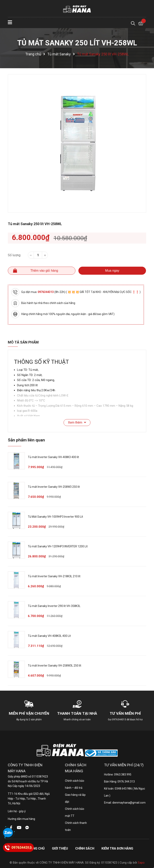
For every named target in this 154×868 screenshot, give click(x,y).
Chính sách (85, 848)
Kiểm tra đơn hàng (117, 848)
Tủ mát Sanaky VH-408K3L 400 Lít (49, 636)
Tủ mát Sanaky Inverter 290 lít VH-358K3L (54, 606)
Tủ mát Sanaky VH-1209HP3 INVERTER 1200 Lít (58, 546)
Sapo (141, 863)
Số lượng (14, 255)
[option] (77, 143)
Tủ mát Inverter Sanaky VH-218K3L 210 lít (54, 576)
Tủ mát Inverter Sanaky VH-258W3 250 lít (54, 487)
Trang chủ (36, 848)
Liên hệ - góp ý (17, 811)
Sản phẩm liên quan (26, 440)
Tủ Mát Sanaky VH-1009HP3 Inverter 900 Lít (55, 517)
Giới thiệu (60, 848)
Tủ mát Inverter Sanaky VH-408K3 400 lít (53, 457)
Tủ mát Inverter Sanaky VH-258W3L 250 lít (55, 666)
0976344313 (46, 292)
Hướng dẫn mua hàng (21, 819)
